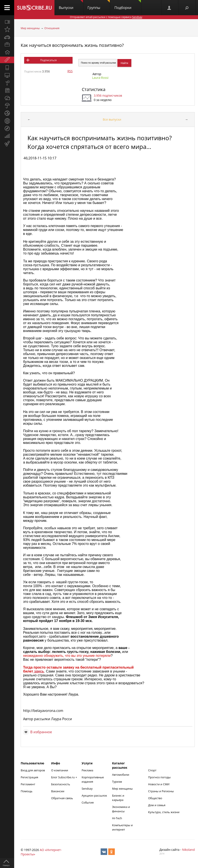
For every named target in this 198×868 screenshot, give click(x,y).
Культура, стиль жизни (164, 812)
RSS (70, 71)
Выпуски (71, 5)
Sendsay (87, 789)
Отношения (52, 28)
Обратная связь (62, 798)
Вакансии (58, 791)
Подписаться (48, 60)
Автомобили (121, 775)
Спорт (152, 770)
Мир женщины (30, 28)
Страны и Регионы (161, 791)
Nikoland (188, 850)
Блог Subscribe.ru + (64, 777)
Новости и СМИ (159, 784)
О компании (60, 770)
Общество (155, 798)
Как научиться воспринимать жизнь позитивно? (72, 45)
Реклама (87, 770)
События (88, 802)
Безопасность (61, 784)
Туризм (117, 782)
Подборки (128, 5)
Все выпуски (112, 119)
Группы (99, 5)
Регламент (28, 784)
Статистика (93, 89)
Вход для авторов (33, 770)
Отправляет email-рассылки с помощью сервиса (106, 17)
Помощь (27, 791)
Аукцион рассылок (94, 796)
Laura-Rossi (100, 78)
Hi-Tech (117, 818)
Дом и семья (157, 805)
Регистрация (29, 777)
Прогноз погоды (159, 777)
